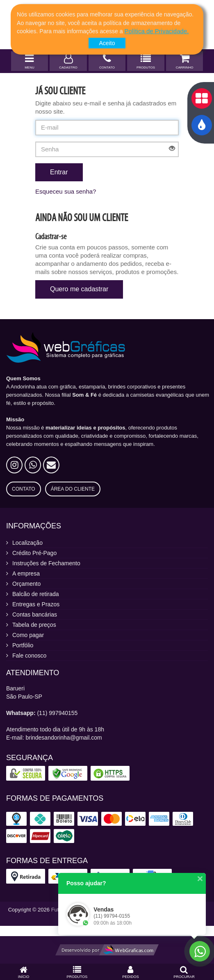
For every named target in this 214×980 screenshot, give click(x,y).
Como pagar (28, 635)
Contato (24, 489)
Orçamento (26, 584)
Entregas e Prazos (36, 604)
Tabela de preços (34, 625)
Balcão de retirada (36, 594)
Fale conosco (29, 656)
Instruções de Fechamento (46, 563)
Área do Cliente (73, 489)
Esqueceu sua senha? (66, 191)
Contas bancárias (35, 614)
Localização (27, 543)
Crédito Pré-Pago (34, 553)
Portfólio (23, 645)
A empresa (26, 573)
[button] (157, 31)
